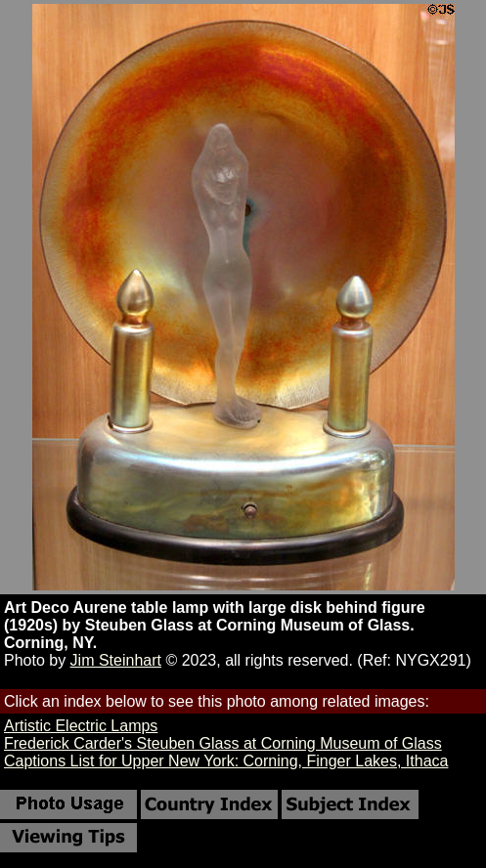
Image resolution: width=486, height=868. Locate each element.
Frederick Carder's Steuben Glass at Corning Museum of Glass (223, 743)
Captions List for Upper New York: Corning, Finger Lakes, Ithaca (226, 761)
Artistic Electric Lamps (81, 726)
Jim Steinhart (116, 660)
